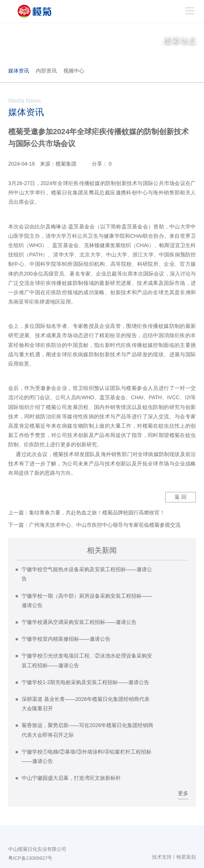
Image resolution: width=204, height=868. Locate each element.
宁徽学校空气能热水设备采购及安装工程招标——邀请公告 (87, 574)
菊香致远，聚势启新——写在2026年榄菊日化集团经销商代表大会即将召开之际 (87, 730)
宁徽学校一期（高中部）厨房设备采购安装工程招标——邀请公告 (87, 601)
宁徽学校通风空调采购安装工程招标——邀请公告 (79, 622)
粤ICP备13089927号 (30, 858)
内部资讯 (46, 71)
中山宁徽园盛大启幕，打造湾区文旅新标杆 (71, 778)
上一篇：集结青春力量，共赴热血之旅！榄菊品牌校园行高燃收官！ (87, 513)
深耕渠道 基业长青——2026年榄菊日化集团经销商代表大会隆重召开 (86, 704)
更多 (183, 793)
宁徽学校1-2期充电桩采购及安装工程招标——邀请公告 (85, 682)
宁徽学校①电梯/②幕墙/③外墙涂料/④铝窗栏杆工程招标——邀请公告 (87, 756)
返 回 (181, 497)
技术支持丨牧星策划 (174, 857)
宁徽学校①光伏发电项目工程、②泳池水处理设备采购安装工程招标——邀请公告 (87, 660)
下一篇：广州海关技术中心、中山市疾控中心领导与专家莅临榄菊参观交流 (94, 525)
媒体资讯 (19, 71)
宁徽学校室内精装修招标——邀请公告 (66, 639)
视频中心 (74, 71)
